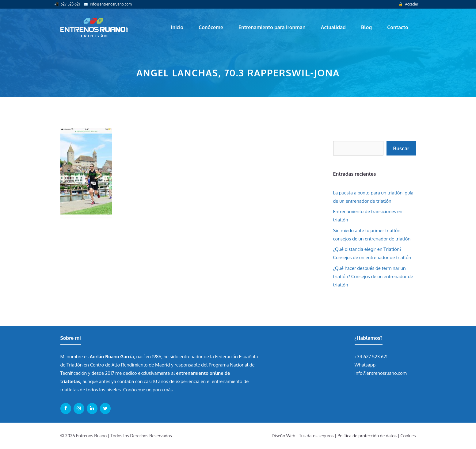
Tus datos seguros (316, 436)
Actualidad (333, 27)
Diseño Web (283, 436)
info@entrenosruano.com (111, 4)
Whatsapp (365, 365)
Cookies (408, 436)
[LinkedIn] (92, 409)
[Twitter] (105, 409)
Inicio (177, 27)
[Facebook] (66, 409)
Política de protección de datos (367, 436)
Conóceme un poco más (148, 390)
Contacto (398, 27)
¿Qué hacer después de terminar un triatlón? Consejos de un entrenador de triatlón (373, 276)
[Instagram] (79, 409)
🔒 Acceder (408, 4)
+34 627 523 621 (371, 357)
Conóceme (211, 27)
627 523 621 (70, 4)
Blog (366, 27)
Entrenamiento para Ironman (272, 27)
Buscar (401, 148)
